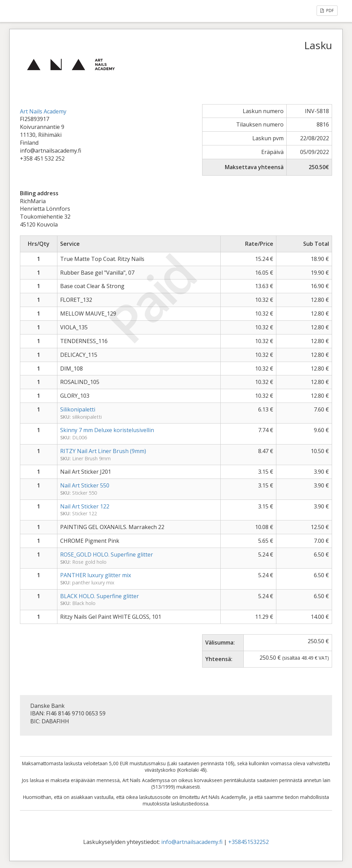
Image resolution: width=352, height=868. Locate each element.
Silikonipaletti (78, 409)
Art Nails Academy (43, 111)
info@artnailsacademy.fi (192, 842)
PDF (327, 10)
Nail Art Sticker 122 (85, 506)
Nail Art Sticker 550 (85, 485)
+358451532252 (249, 842)
